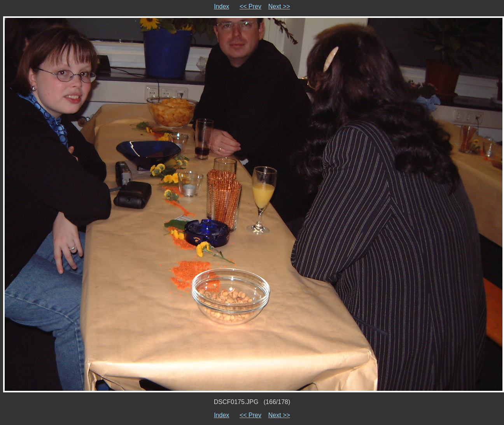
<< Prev (250, 6)
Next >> (279, 6)
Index (221, 6)
